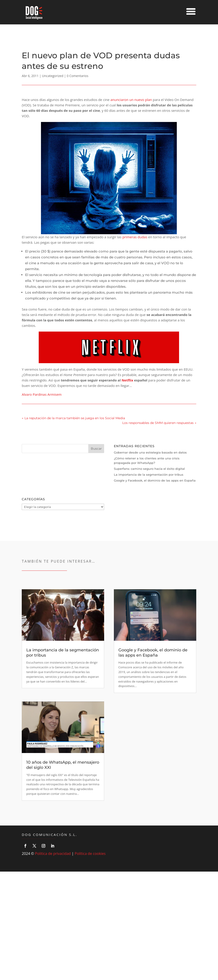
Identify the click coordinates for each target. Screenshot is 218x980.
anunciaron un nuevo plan (131, 100)
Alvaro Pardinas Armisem (42, 394)
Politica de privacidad (53, 854)
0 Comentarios (78, 76)
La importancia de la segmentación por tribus (149, 475)
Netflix (127, 380)
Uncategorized (53, 76)
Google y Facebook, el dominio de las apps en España (155, 480)
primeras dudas (135, 237)
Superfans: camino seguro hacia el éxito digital (149, 469)
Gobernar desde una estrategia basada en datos (150, 452)
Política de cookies (90, 854)
